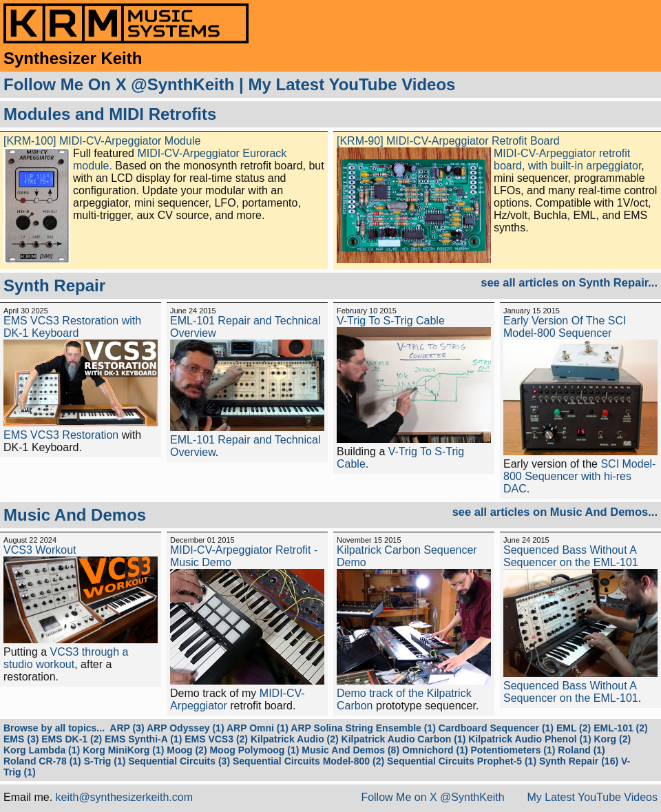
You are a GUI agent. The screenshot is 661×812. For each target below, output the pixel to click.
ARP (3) (127, 728)
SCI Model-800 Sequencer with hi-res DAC (579, 476)
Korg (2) (613, 739)
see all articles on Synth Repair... (569, 282)
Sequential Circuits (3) (179, 761)
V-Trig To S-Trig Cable (391, 321)
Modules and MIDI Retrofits (110, 114)
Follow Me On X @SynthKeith (119, 84)
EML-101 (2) (621, 728)
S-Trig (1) (105, 761)
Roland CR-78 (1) (42, 761)
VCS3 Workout (40, 550)
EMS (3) (21, 739)
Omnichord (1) (435, 750)
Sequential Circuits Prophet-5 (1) (462, 761)
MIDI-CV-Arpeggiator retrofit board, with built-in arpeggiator (567, 159)
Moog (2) (187, 750)
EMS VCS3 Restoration (61, 435)
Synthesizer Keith (73, 58)
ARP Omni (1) (258, 728)
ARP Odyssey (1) (186, 728)
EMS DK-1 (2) (72, 739)
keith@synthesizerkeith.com (124, 797)
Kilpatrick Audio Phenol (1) (529, 739)
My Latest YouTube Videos (352, 84)
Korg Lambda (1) (42, 750)
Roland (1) (581, 750)
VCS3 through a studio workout (66, 658)
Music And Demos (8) (350, 750)
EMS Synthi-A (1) (143, 739)
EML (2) (574, 728)
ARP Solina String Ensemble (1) (363, 728)
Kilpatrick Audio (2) (295, 739)
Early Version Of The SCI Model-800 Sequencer (565, 327)
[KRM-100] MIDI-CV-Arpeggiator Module (102, 141)
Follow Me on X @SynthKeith (432, 797)
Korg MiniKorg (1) (123, 750)
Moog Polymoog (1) (254, 750)
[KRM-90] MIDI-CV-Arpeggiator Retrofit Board (448, 141)
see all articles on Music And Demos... (555, 512)
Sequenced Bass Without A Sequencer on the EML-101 (571, 556)
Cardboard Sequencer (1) (496, 728)
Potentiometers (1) (513, 750)
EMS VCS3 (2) (216, 739)
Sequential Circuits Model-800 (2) (308, 761)
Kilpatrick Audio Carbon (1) (404, 739)
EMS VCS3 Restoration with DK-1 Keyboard (72, 327)
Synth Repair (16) (579, 761)
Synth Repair (54, 285)
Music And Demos (75, 515)
